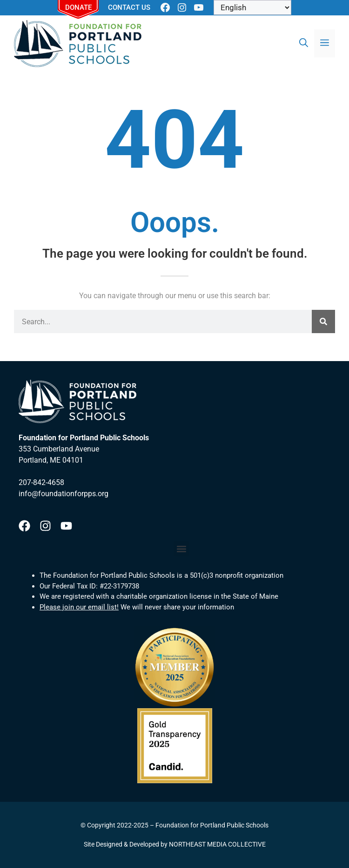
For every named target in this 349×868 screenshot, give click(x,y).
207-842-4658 (41, 482)
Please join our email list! (79, 607)
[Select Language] (252, 7)
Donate (78, 7)
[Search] (323, 321)
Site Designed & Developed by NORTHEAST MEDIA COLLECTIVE (175, 844)
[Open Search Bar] (304, 43)
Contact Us (129, 7)
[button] (181, 549)
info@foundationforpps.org (64, 494)
